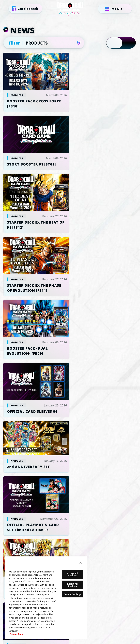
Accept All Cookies (72, 574)
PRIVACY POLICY (102, 491)
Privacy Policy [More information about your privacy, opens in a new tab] (17, 634)
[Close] (81, 563)
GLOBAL (66, 444)
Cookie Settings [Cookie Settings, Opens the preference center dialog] (72, 594)
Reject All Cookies (72, 585)
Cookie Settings (38, 491)
